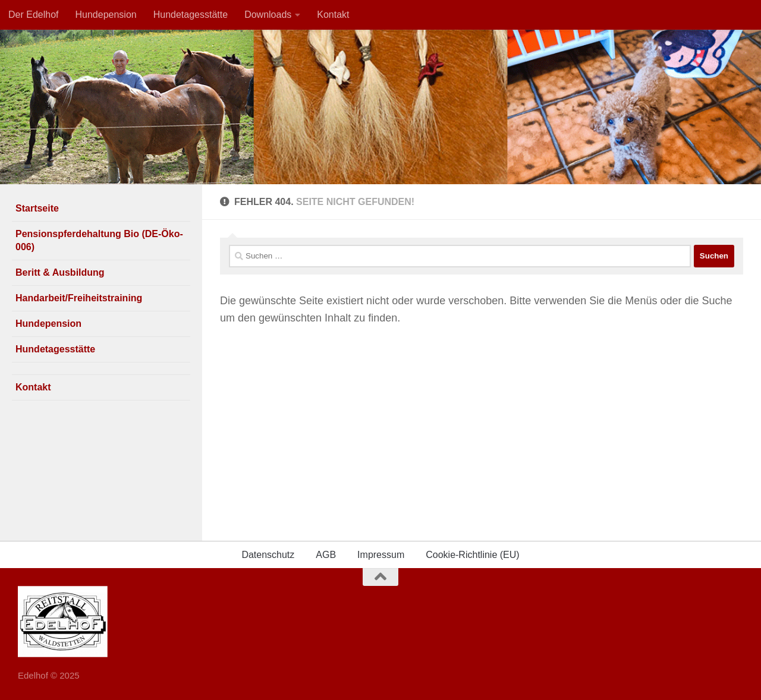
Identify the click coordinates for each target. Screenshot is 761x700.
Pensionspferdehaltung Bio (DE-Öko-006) (99, 240)
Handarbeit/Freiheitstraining (79, 298)
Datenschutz (268, 555)
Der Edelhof (34, 15)
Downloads (268, 15)
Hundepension (106, 15)
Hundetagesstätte (191, 15)
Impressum (381, 555)
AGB (326, 555)
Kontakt (333, 15)
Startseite (37, 208)
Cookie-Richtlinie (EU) (472, 555)
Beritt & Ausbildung (60, 272)
